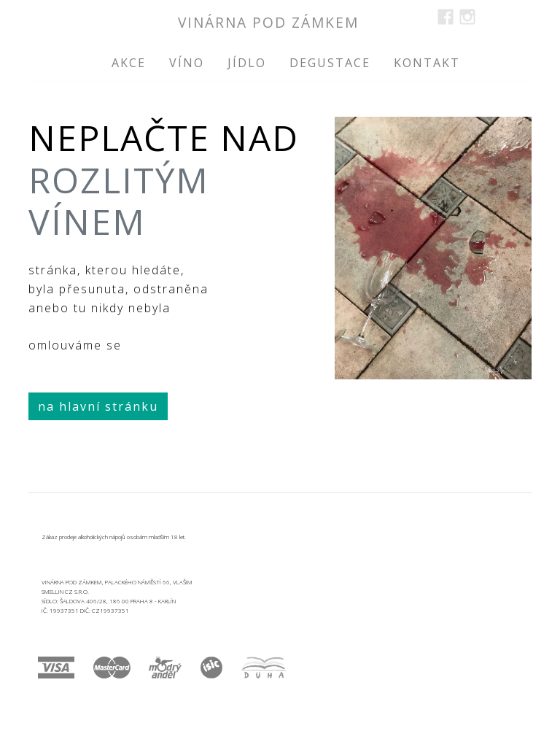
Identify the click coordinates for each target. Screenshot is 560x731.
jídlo (247, 63)
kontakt (427, 63)
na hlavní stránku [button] (98, 406)
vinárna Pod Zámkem (268, 22)
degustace (330, 63)
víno (187, 63)
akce (129, 63)
